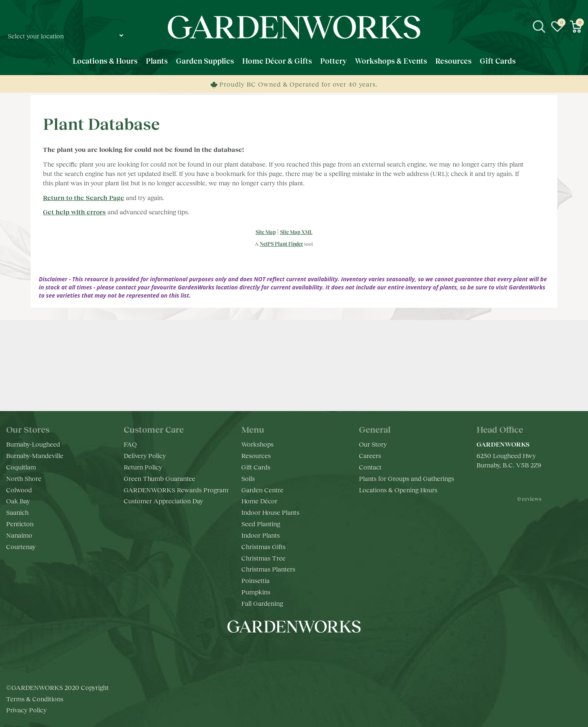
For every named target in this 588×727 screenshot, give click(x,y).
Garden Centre (262, 490)
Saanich (17, 512)
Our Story (373, 444)
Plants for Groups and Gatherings (406, 478)
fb (269, 651)
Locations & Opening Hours (398, 490)
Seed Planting (261, 524)
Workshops (257, 444)
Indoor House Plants (270, 512)
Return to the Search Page (84, 197)
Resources (256, 455)
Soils (248, 478)
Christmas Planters (268, 569)
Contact (370, 467)
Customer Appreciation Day (163, 501)
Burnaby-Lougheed (33, 444)
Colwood (19, 490)
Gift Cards (256, 467)
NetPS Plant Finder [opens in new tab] (281, 244)
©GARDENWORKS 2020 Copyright (57, 687)
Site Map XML (296, 232)
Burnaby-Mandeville (35, 455)
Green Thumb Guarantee (159, 478)
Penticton (20, 524)
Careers (370, 455)
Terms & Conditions (35, 699)
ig (286, 651)
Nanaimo (19, 535)
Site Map (266, 232)
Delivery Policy (145, 455)
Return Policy (143, 467)
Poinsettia (255, 580)
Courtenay (21, 546)
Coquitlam (21, 467)
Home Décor (259, 501)
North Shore (24, 478)
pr (318, 651)
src (539, 27)
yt (302, 651)
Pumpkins (256, 592)
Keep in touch (294, 384)
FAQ (130, 444)
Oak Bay (18, 501)
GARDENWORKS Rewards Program (176, 490)
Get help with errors (74, 212)
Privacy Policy (26, 710)
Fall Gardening (262, 603)
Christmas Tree (263, 558)
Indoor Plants (261, 535)
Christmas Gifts (263, 546)
